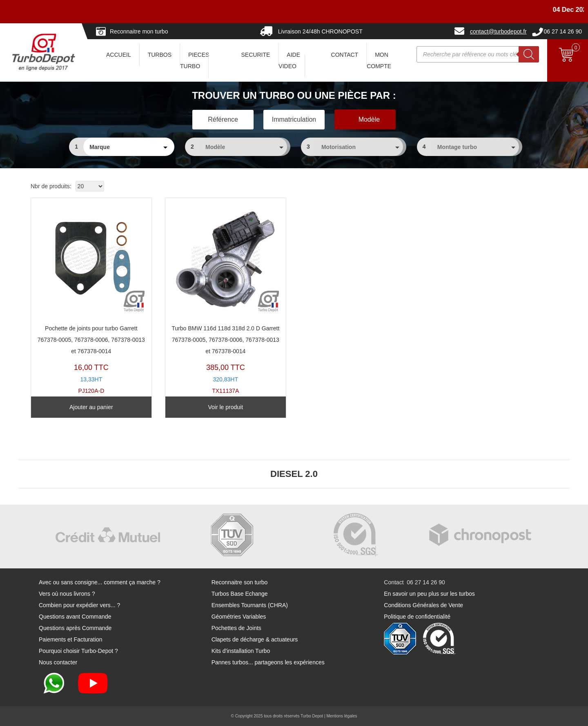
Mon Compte (379, 60)
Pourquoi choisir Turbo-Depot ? (78, 651)
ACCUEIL (119, 55)
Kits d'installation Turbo (241, 651)
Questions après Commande (75, 628)
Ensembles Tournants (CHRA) (250, 605)
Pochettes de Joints (236, 628)
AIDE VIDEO (289, 60)
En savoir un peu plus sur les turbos (429, 594)
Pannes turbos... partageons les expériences (268, 662)
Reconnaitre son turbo (240, 582)
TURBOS (160, 55)
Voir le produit (225, 407)
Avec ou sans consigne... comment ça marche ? (100, 582)
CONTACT (345, 55)
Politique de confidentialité (417, 617)
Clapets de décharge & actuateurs (255, 639)
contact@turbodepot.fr (498, 31)
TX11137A (226, 298)
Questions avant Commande (75, 617)
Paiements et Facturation (71, 639)
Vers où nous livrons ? (67, 594)
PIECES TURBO (195, 60)
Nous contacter (58, 662)
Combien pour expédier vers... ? (79, 605)
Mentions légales (342, 716)
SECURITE (256, 55)
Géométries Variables (239, 617)
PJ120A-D (91, 298)
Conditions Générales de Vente (423, 605)
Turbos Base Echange (240, 594)
